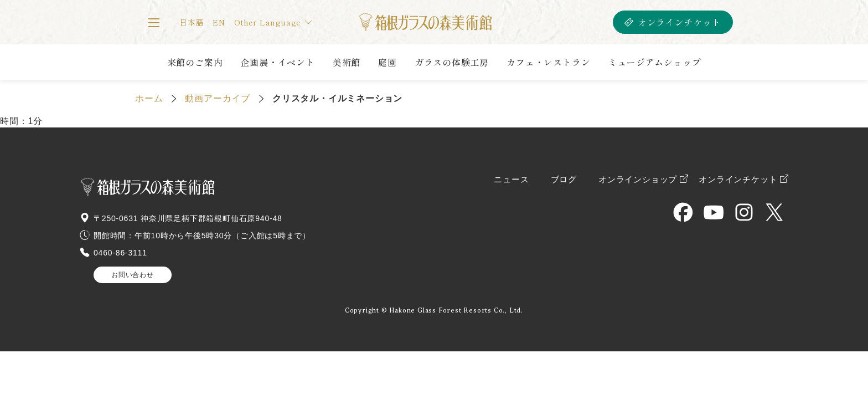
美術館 (347, 62)
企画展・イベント (277, 62)
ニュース (511, 180)
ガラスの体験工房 (452, 62)
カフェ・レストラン (548, 62)
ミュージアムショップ (654, 62)
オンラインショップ (638, 180)
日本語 (192, 22)
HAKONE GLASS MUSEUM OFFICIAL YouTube (714, 212)
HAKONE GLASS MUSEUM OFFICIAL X (774, 212)
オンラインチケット (680, 22)
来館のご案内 (195, 62)
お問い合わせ (133, 275)
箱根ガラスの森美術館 (425, 22)
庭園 (387, 62)
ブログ (564, 180)
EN (219, 22)
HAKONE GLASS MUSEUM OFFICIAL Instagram (744, 212)
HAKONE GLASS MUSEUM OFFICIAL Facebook (683, 212)
